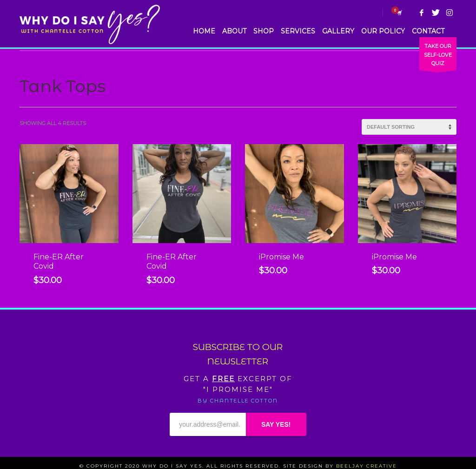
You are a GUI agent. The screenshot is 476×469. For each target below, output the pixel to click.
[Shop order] (409, 127)
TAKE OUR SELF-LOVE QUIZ (438, 56)
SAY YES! (276, 424)
